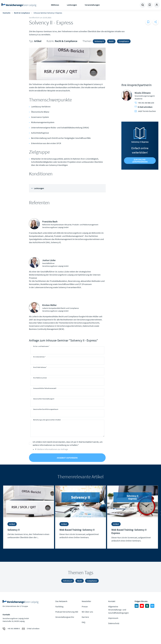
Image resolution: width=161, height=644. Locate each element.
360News (55, 5)
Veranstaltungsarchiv (65, 617)
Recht (111, 41)
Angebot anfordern (67, 458)
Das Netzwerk (61, 601)
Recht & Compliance (22, 13)
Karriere (85, 617)
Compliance (124, 41)
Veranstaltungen (92, 5)
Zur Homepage (19, 5)
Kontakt (112, 601)
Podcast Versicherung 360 (67, 612)
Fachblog (59, 606)
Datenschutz (114, 623)
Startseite (6, 13)
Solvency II (99, 41)
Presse (85, 606)
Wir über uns (87, 612)
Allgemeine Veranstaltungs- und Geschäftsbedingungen (118, 610)
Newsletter (86, 601)
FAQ (84, 622)
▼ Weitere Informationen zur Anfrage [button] (51, 449)
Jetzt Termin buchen (145, 111)
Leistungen (72, 5)
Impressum (113, 618)
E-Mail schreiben (144, 107)
